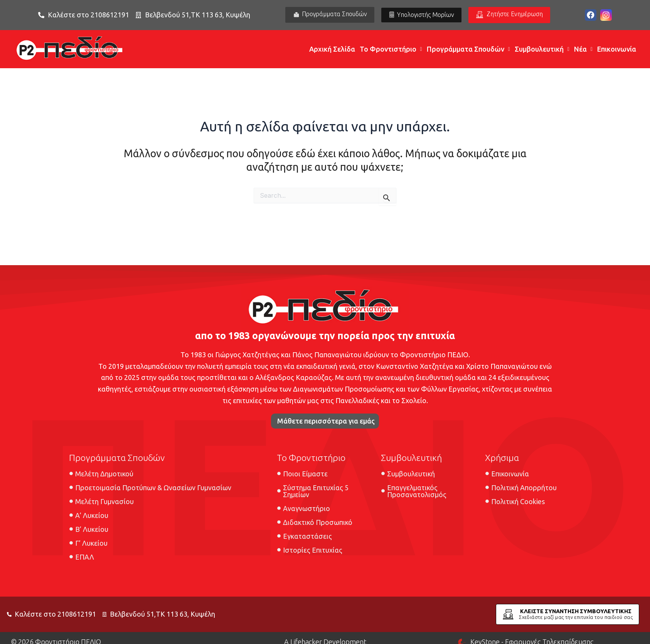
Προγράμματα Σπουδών (468, 49)
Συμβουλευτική (542, 49)
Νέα (583, 49)
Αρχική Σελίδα (332, 49)
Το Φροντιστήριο (391, 49)
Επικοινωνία (617, 49)
